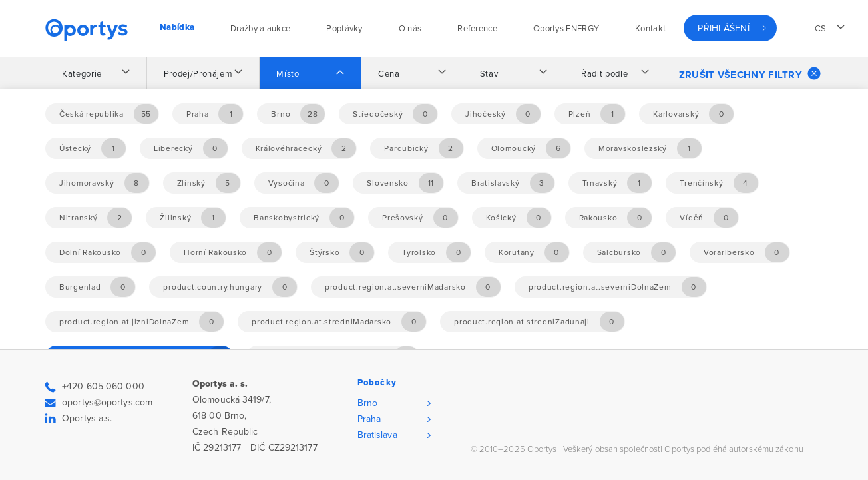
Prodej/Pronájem (198, 74)
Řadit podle (604, 74)
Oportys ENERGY (566, 29)
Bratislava (377, 435)
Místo (288, 74)
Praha (369, 419)
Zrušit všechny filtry (750, 73)
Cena (389, 74)
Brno (367, 403)
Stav (489, 74)
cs (821, 29)
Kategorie (82, 74)
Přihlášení (724, 28)
